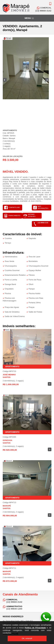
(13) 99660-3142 (43, 223)
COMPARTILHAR (14, 207)
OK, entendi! (27, 638)
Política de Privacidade (35, 628)
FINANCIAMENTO (14, 216)
